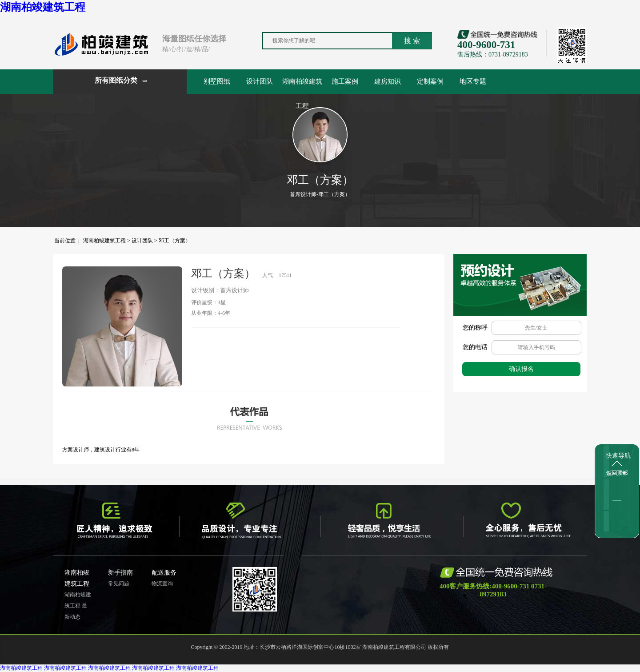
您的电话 (475, 347)
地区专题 (473, 81)
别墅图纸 (217, 81)
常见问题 (119, 583)
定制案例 (430, 81)
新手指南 (120, 573)
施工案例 (345, 81)
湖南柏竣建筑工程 (43, 7)
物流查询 (162, 583)
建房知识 (388, 81)
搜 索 (412, 41)
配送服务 (164, 573)
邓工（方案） (175, 241)
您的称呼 (475, 328)
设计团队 (260, 81)
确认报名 (521, 369)
